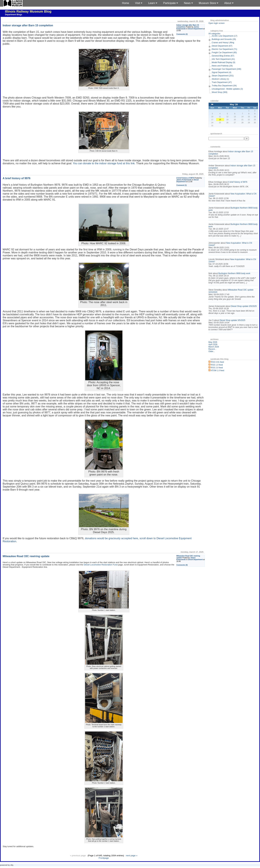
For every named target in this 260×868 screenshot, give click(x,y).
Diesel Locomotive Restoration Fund (101, 565)
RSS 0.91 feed (217, 362)
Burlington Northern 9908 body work (234, 273)
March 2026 (214, 347)
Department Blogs (14, 15)
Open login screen (216, 23)
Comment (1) (182, 185)
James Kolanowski (184, 180)
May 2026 (213, 342)
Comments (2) (182, 34)
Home (126, 3)
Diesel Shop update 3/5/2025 (244, 306)
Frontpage (104, 858)
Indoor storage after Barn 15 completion (28, 25)
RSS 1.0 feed (217, 365)
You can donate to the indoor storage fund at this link (104, 163)
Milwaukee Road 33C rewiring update (26, 556)
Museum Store (209, 3)
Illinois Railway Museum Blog (28, 11)
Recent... (212, 349)
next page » (132, 855)
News (188, 3)
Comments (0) (182, 565)
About (229, 3)
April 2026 (213, 344)
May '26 (234, 104)
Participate (171, 3)
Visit (139, 3)
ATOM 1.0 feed (218, 370)
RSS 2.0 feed (217, 368)
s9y (12, 865)
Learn (153, 3)
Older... (212, 351)
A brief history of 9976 (185, 178)
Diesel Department (195, 29)
